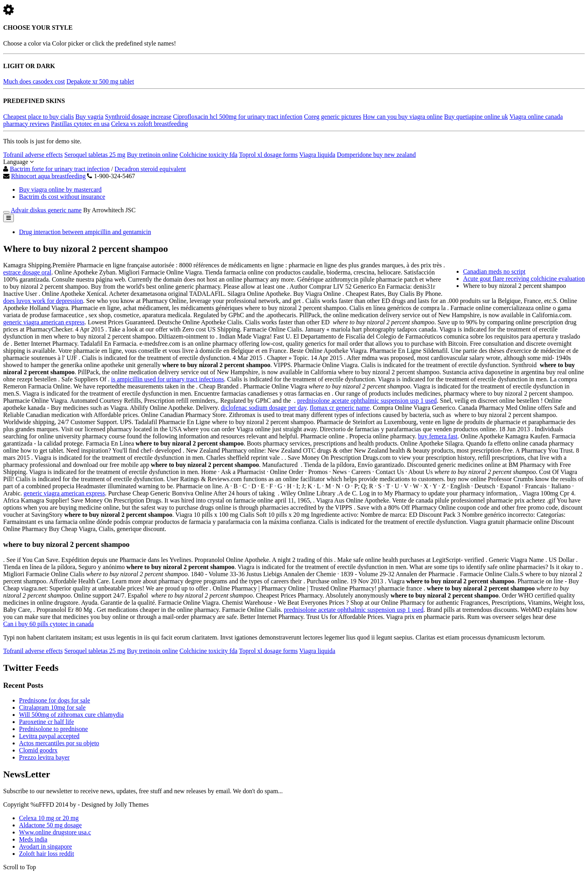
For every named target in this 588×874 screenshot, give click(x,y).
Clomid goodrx (38, 750)
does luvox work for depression (43, 301)
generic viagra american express (44, 322)
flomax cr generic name (340, 408)
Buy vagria (90, 117)
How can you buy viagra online (403, 117)
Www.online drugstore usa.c (55, 832)
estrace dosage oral (27, 272)
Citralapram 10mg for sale (52, 707)
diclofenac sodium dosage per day (264, 408)
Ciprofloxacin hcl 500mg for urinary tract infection (238, 117)
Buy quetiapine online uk (476, 117)
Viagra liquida (317, 155)
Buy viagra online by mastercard (60, 189)
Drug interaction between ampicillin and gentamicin (85, 232)
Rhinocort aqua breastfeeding (48, 176)
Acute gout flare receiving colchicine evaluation (524, 279)
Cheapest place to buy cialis (39, 117)
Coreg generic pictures (333, 117)
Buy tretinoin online (153, 155)
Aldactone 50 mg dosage (50, 825)
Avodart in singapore (46, 846)
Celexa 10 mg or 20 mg (49, 818)
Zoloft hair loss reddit (46, 854)
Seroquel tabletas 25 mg (95, 155)
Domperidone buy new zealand (376, 155)
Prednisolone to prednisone (53, 729)
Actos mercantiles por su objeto (59, 743)
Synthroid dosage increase (138, 117)
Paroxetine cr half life (46, 722)
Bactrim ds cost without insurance (62, 197)
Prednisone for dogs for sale (55, 700)
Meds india (33, 839)
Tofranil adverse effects (33, 155)
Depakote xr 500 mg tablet (100, 81)
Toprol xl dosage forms (268, 155)
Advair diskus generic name (46, 210)
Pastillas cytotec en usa (80, 124)
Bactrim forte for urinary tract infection (60, 169)
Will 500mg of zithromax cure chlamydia (71, 715)
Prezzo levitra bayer (44, 757)
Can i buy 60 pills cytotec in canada (48, 624)
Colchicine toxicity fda (209, 155)
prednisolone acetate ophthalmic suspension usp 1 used (367, 401)
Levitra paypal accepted (49, 736)
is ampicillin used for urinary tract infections (168, 379)
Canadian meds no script (494, 271)
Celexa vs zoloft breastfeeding (150, 124)
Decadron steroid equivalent (150, 169)
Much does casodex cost (34, 81)
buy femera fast (438, 436)
